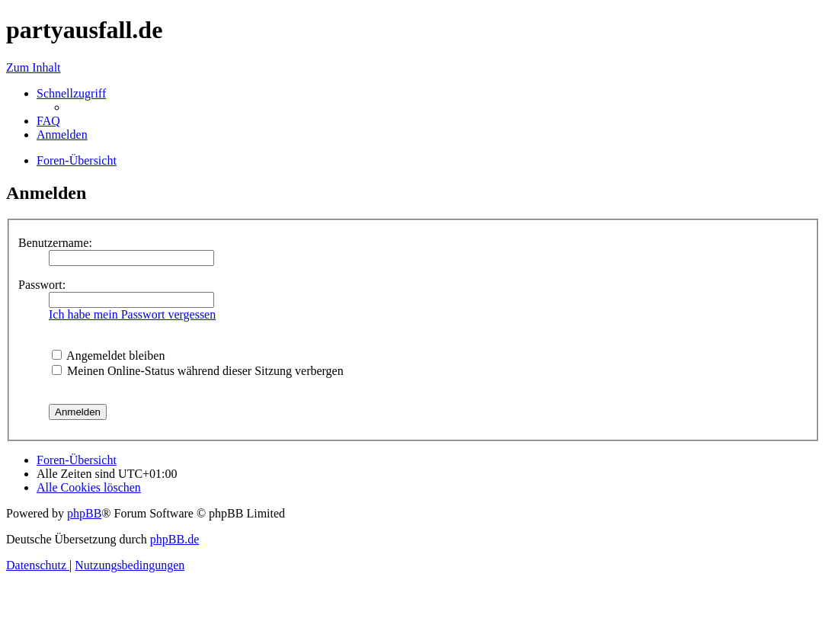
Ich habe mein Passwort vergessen (132, 314)
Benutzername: (55, 243)
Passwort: (42, 285)
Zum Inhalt (34, 67)
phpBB (84, 513)
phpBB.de (174, 539)
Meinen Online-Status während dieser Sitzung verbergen (198, 371)
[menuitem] (48, 121)
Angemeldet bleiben (108, 356)
